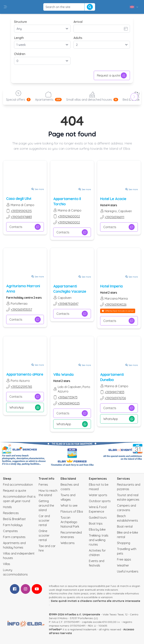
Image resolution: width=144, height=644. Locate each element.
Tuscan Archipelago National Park (70, 522)
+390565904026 (115, 304)
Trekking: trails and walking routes (99, 540)
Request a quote (112, 75)
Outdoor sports (100, 501)
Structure (20, 22)
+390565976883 (21, 217)
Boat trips (96, 523)
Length (19, 38)
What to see (69, 506)
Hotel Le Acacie (113, 199)
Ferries (43, 485)
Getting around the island (46, 506)
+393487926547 (68, 304)
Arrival (78, 22)
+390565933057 (21, 310)
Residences (11, 513)
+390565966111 (114, 217)
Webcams (68, 543)
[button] (5, 7)
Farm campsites (14, 537)
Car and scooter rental (44, 520)
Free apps (124, 559)
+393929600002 (69, 216)
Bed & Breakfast (14, 519)
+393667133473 (68, 397)
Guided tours (98, 517)
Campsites (10, 531)
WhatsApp (25, 407)
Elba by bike (97, 529)
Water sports (98, 495)
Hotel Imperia (111, 286)
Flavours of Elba (72, 511)
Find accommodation (18, 485)
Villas (7, 564)
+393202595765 (21, 387)
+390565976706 (115, 398)
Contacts (25, 227)
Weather (123, 565)
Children (20, 54)
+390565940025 (69, 403)
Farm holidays (13, 525)
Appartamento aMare (25, 374)
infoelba (55, 629)
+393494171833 (114, 392)
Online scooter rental (44, 535)
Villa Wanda (63, 374)
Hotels (7, 507)
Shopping (124, 543)
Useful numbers (128, 571)
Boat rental (125, 526)
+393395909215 (21, 211)
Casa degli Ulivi (19, 198)
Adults (78, 38)
